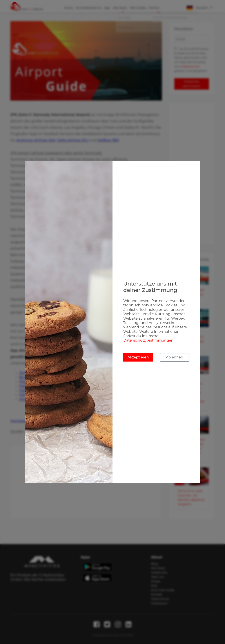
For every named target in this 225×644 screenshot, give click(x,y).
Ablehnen (174, 357)
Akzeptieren (138, 357)
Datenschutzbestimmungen (148, 340)
